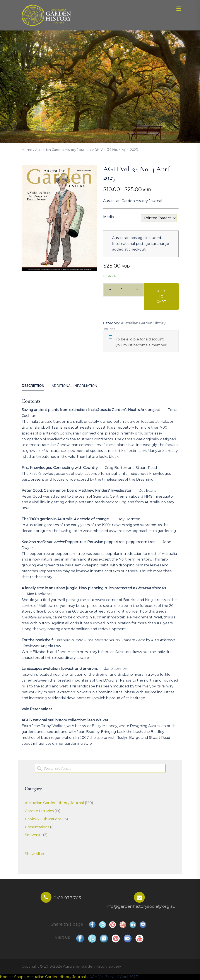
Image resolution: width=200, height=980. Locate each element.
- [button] (110, 289)
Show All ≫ (35, 854)
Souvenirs (33, 835)
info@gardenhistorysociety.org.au (140, 906)
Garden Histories (39, 811)
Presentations (37, 827)
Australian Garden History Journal (62, 150)
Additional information (74, 386)
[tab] (33, 386)
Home (27, 150)
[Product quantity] (124, 290)
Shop (19, 977)
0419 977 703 (67, 898)
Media (108, 217)
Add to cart (161, 296)
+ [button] (137, 289)
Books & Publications (43, 819)
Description (33, 386)
